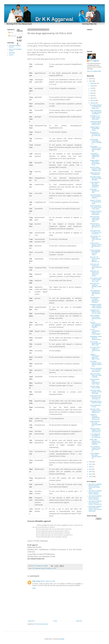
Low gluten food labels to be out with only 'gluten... (96, 312)
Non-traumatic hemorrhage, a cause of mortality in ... (96, 142)
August (93, 86)
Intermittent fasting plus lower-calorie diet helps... (96, 178)
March (92, 98)
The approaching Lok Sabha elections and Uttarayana (95, 300)
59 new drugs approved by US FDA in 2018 (95, 343)
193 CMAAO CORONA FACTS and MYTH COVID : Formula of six (95, 503)
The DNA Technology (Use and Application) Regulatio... (96, 325)
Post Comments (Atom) (42, 624)
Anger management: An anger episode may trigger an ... (96, 112)
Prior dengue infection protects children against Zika (96, 149)
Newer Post (31, 621)
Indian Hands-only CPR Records (95, 174)
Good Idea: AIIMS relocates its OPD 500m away (96, 392)
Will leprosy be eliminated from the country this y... (95, 135)
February (93, 100)
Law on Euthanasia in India (95, 406)
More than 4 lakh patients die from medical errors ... (96, 411)
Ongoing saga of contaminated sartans (95, 129)
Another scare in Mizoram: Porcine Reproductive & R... (96, 245)
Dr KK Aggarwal (36, 568)
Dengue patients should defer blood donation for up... (95, 163)
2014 (91, 469)
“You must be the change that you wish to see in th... (95, 449)
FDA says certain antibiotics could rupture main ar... (96, 430)
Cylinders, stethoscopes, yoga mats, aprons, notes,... (95, 357)
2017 (91, 464)
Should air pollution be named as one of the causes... (96, 207)
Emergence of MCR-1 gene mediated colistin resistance (96, 306)
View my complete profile (94, 71)
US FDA (54, 568)
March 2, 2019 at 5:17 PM (48, 581)
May (92, 93)
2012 (91, 474)
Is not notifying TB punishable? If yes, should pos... (96, 436)
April (92, 96)
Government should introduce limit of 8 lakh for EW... (96, 123)
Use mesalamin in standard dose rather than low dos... (95, 293)
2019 (91, 81)
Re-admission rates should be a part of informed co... (96, 397)
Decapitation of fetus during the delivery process (96, 338)
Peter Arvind (36, 581)
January (93, 103)
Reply (34, 588)
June (92, 91)
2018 (91, 462)
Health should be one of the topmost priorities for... (96, 424)
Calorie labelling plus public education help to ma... (96, 456)
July (92, 88)
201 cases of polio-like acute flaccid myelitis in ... (96, 196)
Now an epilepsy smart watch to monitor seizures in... (96, 318)
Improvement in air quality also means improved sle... (96, 238)
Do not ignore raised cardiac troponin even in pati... (96, 280)
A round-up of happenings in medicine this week (95, 156)
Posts (11, 33)
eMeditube (12, 53)
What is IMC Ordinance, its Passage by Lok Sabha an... (95, 442)
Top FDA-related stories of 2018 (95, 387)
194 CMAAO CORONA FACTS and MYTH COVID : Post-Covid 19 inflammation (95, 509)
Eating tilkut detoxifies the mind (95, 191)
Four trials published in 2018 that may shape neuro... (96, 107)
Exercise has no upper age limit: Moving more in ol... (95, 226)
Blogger (62, 639)
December (94, 83)
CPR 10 (11, 55)
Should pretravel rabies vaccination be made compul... (95, 382)
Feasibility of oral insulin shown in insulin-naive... (95, 118)
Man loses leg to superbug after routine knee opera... (95, 219)
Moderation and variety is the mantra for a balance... (94, 273)
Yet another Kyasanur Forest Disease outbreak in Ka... (96, 364)
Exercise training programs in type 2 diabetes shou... (96, 169)
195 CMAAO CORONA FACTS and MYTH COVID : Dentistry (95, 498)
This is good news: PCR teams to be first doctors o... (96, 232)
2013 (91, 472)
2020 (91, 79)
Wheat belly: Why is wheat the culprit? (96, 402)
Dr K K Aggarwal (94, 61)
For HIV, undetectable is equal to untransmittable (95, 332)
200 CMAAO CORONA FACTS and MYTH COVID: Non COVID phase (95, 487)
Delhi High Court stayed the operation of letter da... (96, 286)
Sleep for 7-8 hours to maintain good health (96, 202)
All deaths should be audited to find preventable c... (96, 213)
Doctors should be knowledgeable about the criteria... (95, 252)
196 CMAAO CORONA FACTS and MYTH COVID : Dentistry (95, 492)
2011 (91, 477)
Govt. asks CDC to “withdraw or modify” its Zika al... (95, 350)
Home (55, 621)
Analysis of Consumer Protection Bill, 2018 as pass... (95, 417)
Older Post (79, 621)
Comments (12, 36)
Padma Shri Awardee (46, 568)
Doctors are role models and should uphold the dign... (96, 266)
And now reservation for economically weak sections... (96, 370)
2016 (91, 467)
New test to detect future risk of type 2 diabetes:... (96, 375)
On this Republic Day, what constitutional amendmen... (95, 185)
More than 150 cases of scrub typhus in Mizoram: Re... (95, 259)
